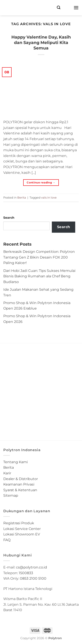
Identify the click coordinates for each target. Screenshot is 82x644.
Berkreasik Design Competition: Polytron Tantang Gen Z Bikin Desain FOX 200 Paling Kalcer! (39, 257)
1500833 (26, 573)
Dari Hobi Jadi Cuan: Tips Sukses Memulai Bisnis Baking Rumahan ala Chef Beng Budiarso (39, 276)
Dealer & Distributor (21, 479)
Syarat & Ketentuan (20, 490)
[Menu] (76, 8)
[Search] (59, 8)
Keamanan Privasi (19, 484)
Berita (22, 198)
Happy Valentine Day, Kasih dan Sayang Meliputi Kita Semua (41, 42)
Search (9, 218)
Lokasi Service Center (22, 529)
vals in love (49, 198)
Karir (7, 473)
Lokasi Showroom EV (22, 534)
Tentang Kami (16, 462)
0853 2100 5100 (33, 578)
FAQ (7, 540)
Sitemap (11, 495)
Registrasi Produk (19, 523)
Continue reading (41, 182)
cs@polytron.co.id (31, 567)
